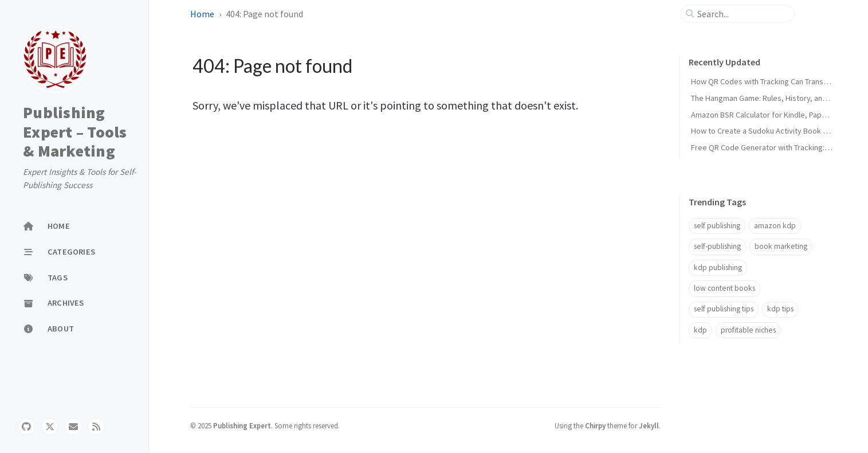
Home (202, 14)
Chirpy (595, 425)
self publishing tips (724, 309)
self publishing (717, 226)
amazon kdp (775, 226)
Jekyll (649, 425)
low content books (724, 288)
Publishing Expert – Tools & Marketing (75, 132)
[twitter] (50, 427)
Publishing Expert (242, 425)
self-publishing (717, 246)
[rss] (96, 427)
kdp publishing (718, 267)
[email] (73, 427)
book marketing (781, 246)
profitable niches (748, 330)
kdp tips (780, 309)
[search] (742, 14)
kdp (700, 330)
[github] (26, 427)
